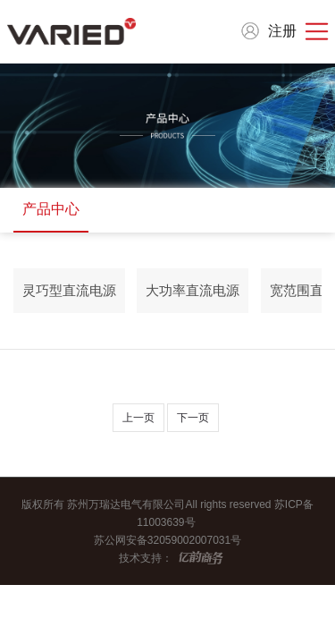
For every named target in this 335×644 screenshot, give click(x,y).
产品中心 (51, 209)
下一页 (193, 418)
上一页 (138, 418)
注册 (282, 31)
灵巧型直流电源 (69, 290)
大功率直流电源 (193, 290)
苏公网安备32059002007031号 (167, 540)
